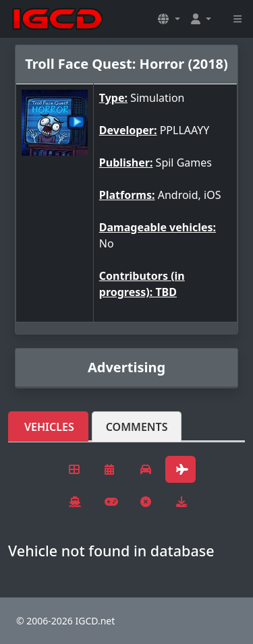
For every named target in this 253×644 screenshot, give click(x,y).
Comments (137, 427)
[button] (169, 19)
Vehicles (49, 427)
